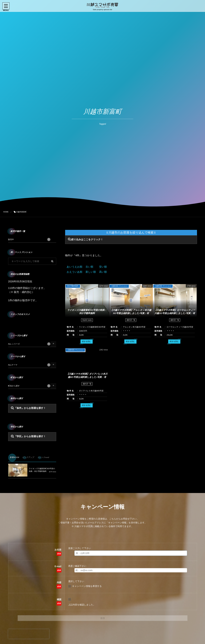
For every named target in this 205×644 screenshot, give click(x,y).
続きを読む (87, 342)
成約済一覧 (131, 321)
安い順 (103, 267)
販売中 (29, 239)
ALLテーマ (29, 365)
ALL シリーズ (29, 344)
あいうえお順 (75, 267)
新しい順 (91, 272)
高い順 (103, 272)
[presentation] (29, 634)
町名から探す (29, 386)
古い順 (89, 267)
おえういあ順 (75, 272)
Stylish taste (87, 321)
